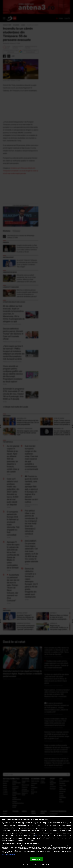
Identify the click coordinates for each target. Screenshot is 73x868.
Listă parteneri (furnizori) (9, 855)
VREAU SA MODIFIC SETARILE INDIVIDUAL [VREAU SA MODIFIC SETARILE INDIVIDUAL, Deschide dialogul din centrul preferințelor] (37, 865)
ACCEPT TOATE (36, 859)
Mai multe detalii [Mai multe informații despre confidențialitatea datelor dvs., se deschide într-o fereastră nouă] (25, 827)
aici (36, 835)
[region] (36, 842)
